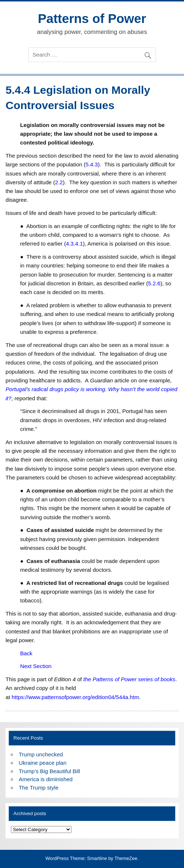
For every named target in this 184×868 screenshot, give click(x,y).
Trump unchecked (41, 754)
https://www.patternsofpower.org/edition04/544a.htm (75, 697)
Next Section (36, 666)
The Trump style (39, 788)
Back (26, 653)
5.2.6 (154, 283)
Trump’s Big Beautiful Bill (50, 771)
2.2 (59, 182)
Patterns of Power (92, 18)
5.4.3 (92, 164)
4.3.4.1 (74, 244)
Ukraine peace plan (43, 763)
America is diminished (46, 779)
